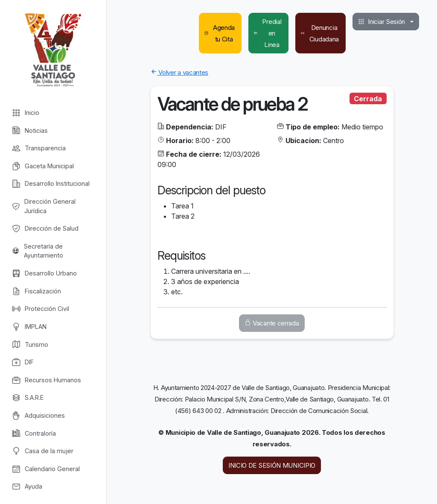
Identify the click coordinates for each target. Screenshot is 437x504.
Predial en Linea (268, 33)
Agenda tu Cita (220, 33)
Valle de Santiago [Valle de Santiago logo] (53, 49)
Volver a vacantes (180, 72)
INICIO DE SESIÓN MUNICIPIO (272, 465)
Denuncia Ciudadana (320, 33)
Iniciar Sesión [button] (382, 22)
